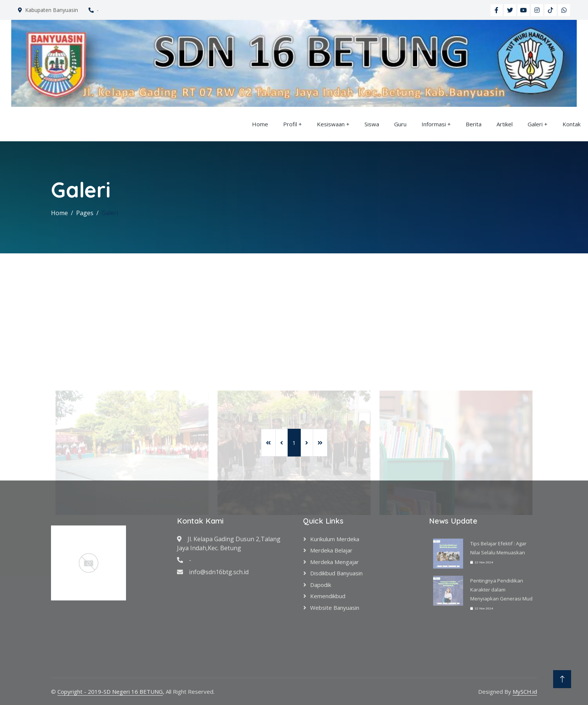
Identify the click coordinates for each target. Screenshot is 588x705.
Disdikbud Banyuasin (336, 573)
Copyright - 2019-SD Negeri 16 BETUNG (110, 692)
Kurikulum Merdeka (335, 539)
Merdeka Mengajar (334, 562)
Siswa (372, 124)
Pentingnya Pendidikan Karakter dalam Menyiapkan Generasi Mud (501, 590)
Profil (290, 124)
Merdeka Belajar (331, 550)
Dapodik (321, 585)
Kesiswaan (331, 124)
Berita (474, 124)
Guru (400, 124)
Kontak (571, 124)
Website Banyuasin (335, 608)
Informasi (434, 124)
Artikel (505, 124)
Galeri (535, 124)
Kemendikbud (328, 596)
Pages (85, 213)
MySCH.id (525, 692)
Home (260, 124)
